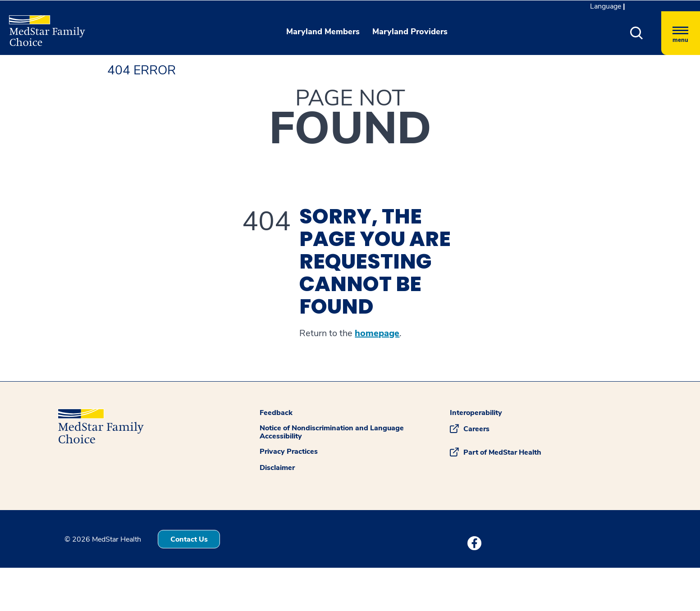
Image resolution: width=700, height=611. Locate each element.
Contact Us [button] (189, 539)
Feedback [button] (276, 413)
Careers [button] (476, 429)
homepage (377, 333)
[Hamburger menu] (681, 33)
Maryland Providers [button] (410, 32)
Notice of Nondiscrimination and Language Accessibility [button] (332, 432)
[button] (637, 33)
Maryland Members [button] (323, 32)
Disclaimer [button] (277, 468)
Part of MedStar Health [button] (502, 452)
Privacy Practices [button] (289, 451)
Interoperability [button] (476, 413)
